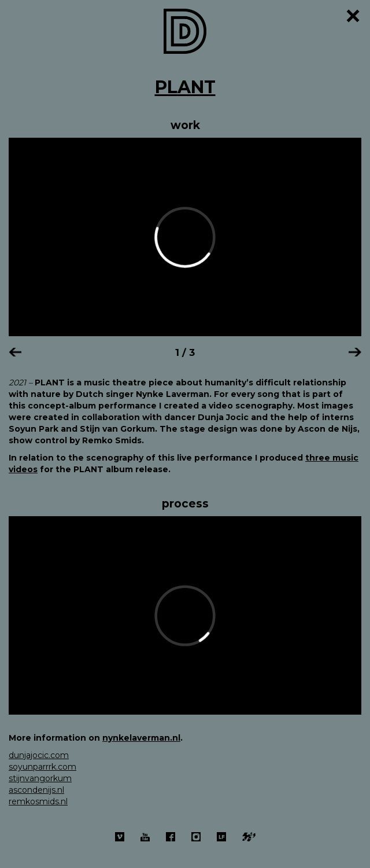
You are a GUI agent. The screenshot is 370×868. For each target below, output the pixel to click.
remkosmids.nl (38, 801)
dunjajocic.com (39, 755)
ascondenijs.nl (36, 790)
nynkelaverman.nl (141, 738)
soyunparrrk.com (42, 767)
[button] (15, 351)
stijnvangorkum (40, 778)
